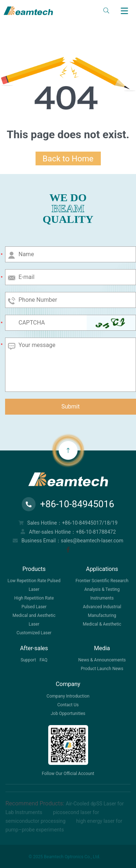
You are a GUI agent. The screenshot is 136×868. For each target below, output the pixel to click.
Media (102, 648)
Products (34, 569)
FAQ (44, 660)
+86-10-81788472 (96, 532)
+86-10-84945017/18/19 (90, 523)
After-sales (34, 648)
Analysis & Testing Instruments (102, 594)
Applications (102, 569)
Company (68, 684)
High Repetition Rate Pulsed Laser (34, 602)
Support (28, 660)
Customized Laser (34, 633)
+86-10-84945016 (68, 504)
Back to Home (68, 158)
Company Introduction (68, 696)
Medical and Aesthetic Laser (34, 620)
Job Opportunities (68, 714)
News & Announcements (102, 660)
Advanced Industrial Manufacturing (102, 611)
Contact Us (68, 705)
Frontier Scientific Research (102, 581)
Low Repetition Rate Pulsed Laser (34, 585)
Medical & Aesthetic (102, 624)
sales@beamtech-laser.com (92, 541)
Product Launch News (102, 669)
